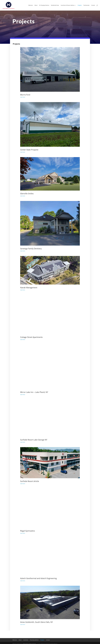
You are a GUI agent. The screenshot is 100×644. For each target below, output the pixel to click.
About (36, 5)
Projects (80, 5)
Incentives (26, 640)
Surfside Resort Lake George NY (34, 440)
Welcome (31, 5)
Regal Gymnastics (28, 531)
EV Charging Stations (44, 5)
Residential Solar (55, 5)
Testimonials (86, 5)
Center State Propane (29, 150)
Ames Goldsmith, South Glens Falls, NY (37, 622)
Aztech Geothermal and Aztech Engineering (38, 578)
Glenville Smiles (27, 194)
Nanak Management (29, 288)
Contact (93, 5)
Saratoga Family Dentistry (31, 249)
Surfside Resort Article (30, 481)
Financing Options (34, 640)
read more (23, 97)
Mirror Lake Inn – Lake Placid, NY (34, 392)
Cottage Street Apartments (31, 337)
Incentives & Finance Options (68, 5)
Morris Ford (25, 95)
